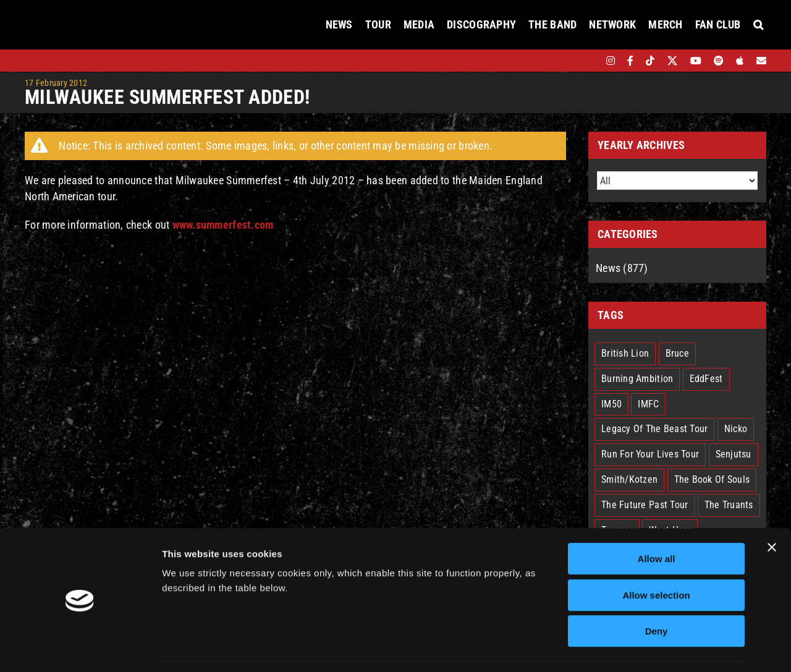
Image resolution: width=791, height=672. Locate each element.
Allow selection (656, 557)
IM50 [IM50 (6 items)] (611, 404)
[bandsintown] (589, 61)
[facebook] (630, 61)
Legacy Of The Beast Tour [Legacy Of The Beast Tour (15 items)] (654, 429)
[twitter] (673, 61)
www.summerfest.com (223, 225)
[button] (758, 25)
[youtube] (696, 61)
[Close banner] (772, 509)
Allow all (657, 521)
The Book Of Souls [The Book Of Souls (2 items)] (712, 479)
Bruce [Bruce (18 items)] (677, 353)
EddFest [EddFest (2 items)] (706, 379)
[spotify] (719, 61)
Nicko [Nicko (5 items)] (736, 429)
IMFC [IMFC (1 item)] (648, 404)
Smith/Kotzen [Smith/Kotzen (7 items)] (629, 479)
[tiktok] (650, 61)
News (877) (622, 268)
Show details (649, 648)
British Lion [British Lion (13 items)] (625, 353)
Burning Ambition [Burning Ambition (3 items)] (637, 379)
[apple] (740, 61)
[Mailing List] (761, 61)
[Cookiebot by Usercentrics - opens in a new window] (80, 648)
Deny (657, 593)
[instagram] (611, 61)
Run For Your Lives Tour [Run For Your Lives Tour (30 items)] (650, 454)
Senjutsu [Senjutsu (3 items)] (734, 454)
